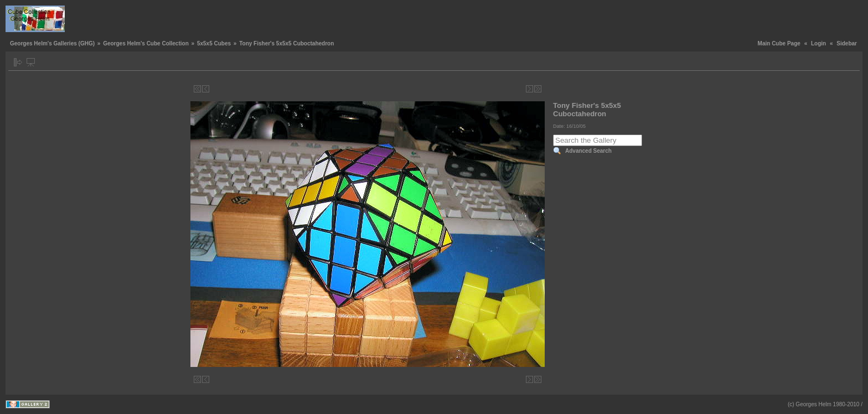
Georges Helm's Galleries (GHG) (52, 43)
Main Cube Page (779, 43)
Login (818, 43)
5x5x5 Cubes (214, 43)
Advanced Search (588, 151)
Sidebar (847, 43)
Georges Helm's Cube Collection (146, 43)
